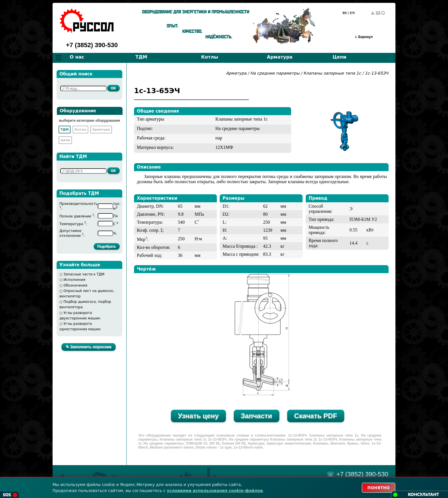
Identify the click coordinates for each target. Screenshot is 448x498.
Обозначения (75, 285)
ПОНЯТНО (376, 487)
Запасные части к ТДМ (84, 274)
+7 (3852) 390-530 (92, 45)
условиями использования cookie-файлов (215, 490)
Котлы (210, 57)
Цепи (339, 57)
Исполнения (74, 280)
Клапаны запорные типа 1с (332, 73)
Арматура (280, 57)
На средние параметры (276, 73)
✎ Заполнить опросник (89, 347)
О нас (77, 57)
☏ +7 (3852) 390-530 (357, 474)
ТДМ (141, 57)
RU (345, 13)
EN (352, 13)
